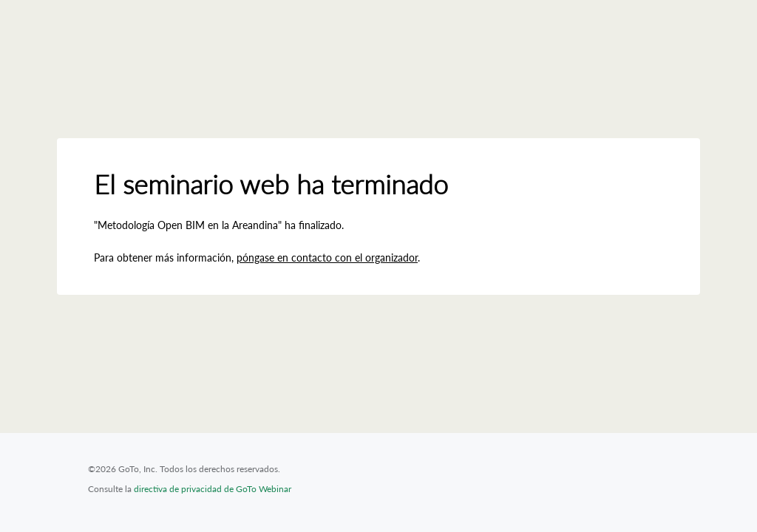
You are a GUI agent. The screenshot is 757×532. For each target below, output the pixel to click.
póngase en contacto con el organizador (327, 258)
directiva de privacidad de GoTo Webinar (213, 489)
